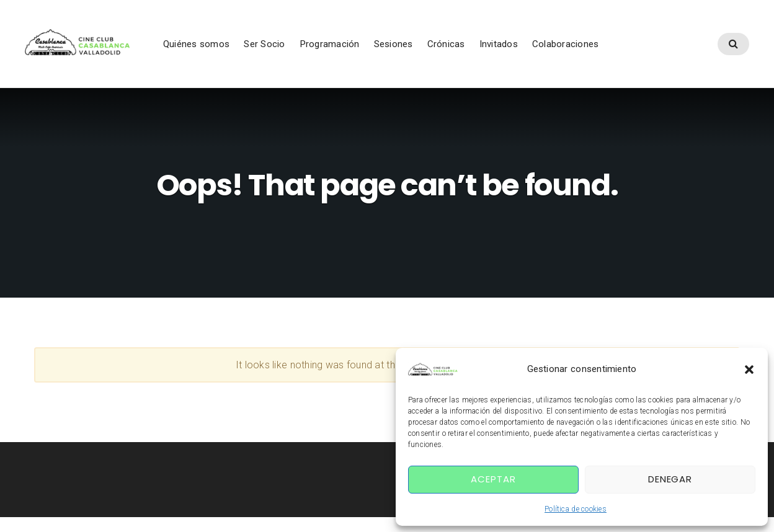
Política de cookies (576, 509)
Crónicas (465, 49)
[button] (749, 370)
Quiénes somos (215, 49)
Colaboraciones (584, 49)
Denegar (670, 479)
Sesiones (412, 49)
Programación (348, 49)
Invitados (517, 49)
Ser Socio (283, 49)
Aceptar (493, 479)
